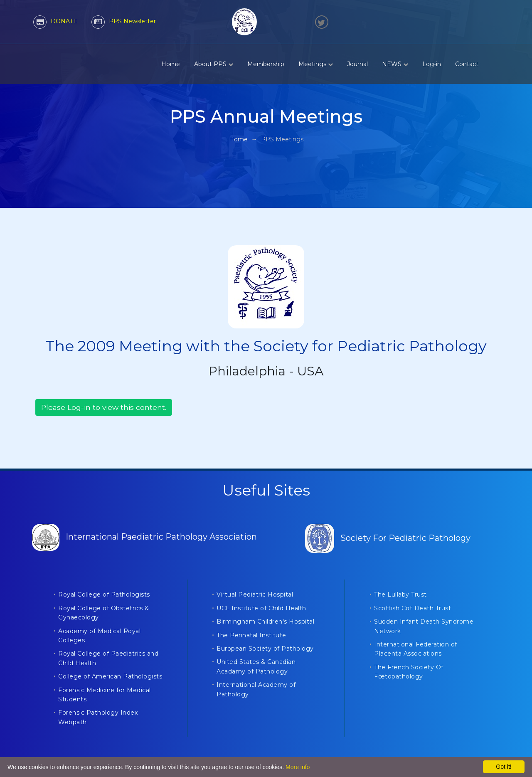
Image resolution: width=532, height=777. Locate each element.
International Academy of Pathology (256, 689)
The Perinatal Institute (251, 635)
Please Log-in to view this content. (104, 407)
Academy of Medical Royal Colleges (99, 636)
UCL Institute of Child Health (261, 608)
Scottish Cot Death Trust (413, 608)
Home (171, 64)
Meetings (316, 64)
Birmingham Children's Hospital (265, 622)
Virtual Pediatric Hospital (255, 594)
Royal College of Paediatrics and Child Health (108, 658)
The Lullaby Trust (400, 594)
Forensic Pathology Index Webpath (98, 717)
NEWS (395, 64)
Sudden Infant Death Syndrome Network (424, 626)
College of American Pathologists (110, 676)
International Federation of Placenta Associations (416, 649)
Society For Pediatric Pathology (388, 538)
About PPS (214, 64)
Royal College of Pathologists (104, 594)
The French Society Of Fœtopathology (409, 672)
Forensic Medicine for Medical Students (105, 695)
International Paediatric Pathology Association (144, 537)
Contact (467, 64)
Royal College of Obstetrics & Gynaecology (104, 613)
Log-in (432, 64)
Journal (357, 64)
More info (298, 767)
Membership (266, 64)
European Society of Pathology (265, 649)
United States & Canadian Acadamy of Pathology (256, 666)
